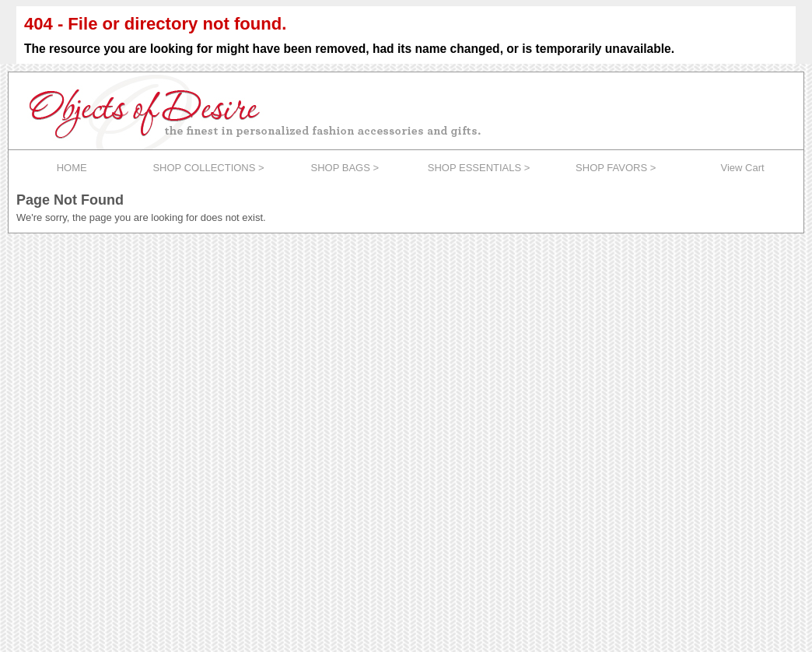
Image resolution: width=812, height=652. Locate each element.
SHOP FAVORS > (616, 168)
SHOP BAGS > (345, 168)
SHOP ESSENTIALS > (479, 168)
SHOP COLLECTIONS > (208, 168)
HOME (72, 168)
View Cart (743, 168)
